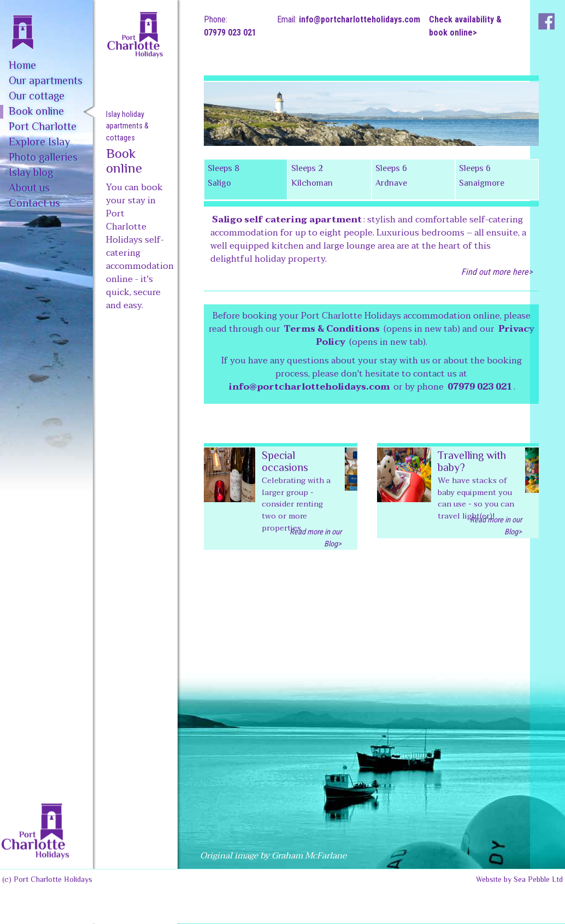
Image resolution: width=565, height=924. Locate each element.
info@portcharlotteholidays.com (360, 19)
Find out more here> (497, 272)
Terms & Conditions (332, 329)
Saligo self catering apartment (287, 220)
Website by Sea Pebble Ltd (519, 880)
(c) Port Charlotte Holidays (47, 880)
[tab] (246, 179)
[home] (46, 25)
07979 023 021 (230, 33)
